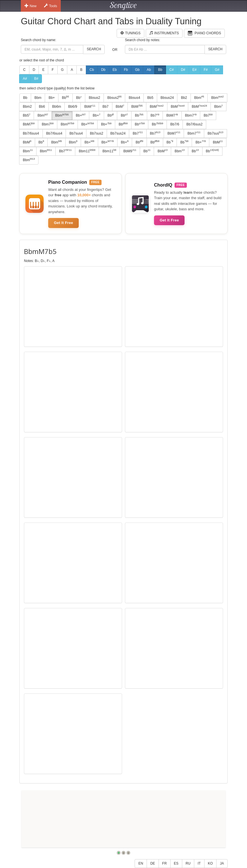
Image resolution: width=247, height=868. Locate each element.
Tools (50, 6)
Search (94, 49)
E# (195, 70)
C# (172, 70)
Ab (149, 70)
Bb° (79, 98)
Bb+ (52, 98)
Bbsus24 (167, 98)
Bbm (38, 98)
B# (36, 79)
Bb (160, 70)
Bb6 (42, 107)
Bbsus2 (94, 98)
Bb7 (105, 107)
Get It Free (63, 223)
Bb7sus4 (76, 133)
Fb (126, 70)
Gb (137, 70)
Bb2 (184, 98)
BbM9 (130, 151)
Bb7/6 (175, 124)
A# (25, 79)
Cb (92, 70)
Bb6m (57, 107)
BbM (90, 107)
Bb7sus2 (97, 133)
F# (206, 70)
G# (217, 70)
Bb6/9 (73, 107)
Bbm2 (27, 107)
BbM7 (172, 115)
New (31, 6)
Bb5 (150, 98)
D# (183, 70)
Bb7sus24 (118, 133)
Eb (115, 70)
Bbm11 (87, 151)
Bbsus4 (134, 98)
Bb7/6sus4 (31, 133)
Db (103, 70)
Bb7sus (215, 133)
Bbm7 (191, 115)
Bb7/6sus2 (194, 124)
